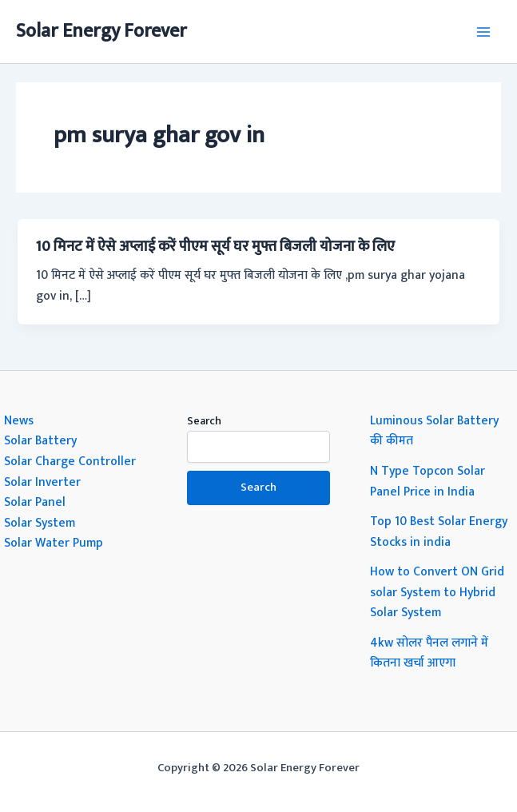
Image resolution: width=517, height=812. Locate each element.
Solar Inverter (42, 482)
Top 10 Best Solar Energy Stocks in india (439, 531)
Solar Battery (40, 440)
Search (204, 421)
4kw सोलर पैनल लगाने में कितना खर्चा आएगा (429, 653)
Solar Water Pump (54, 543)
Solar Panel (35, 502)
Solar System (40, 523)
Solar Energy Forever (101, 31)
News (19, 420)
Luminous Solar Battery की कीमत (434, 431)
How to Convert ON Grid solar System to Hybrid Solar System (437, 592)
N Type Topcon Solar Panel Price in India (428, 481)
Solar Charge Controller (70, 461)
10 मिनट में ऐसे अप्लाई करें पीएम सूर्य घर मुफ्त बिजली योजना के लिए (215, 247)
